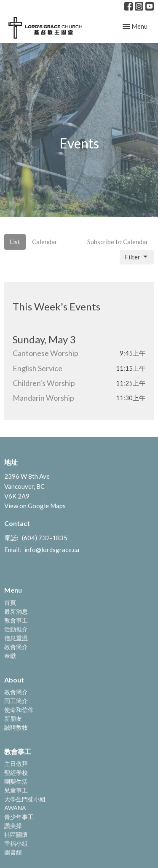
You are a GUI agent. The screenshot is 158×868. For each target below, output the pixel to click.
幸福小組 (16, 843)
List (15, 242)
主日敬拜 (16, 764)
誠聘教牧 (16, 727)
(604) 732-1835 (45, 538)
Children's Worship (44, 383)
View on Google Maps (35, 506)
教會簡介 (16, 647)
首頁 (10, 602)
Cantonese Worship (46, 353)
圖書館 (13, 852)
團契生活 (16, 781)
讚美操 (13, 826)
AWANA (15, 808)
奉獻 (10, 656)
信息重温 (16, 638)
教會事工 (16, 620)
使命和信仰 (19, 710)
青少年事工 (19, 817)
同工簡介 (16, 701)
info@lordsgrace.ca (52, 550)
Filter (137, 257)
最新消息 (16, 611)
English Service (37, 368)
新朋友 (13, 718)
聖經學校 (16, 772)
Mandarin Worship (43, 398)
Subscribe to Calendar (118, 242)
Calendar (45, 242)
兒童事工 (16, 790)
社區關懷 (16, 834)
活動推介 (16, 629)
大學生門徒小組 (25, 799)
